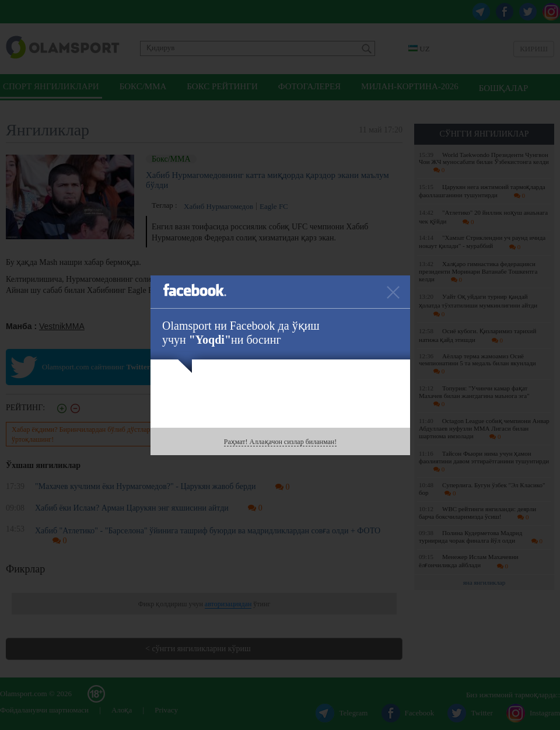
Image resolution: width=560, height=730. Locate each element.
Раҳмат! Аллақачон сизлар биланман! (280, 442)
